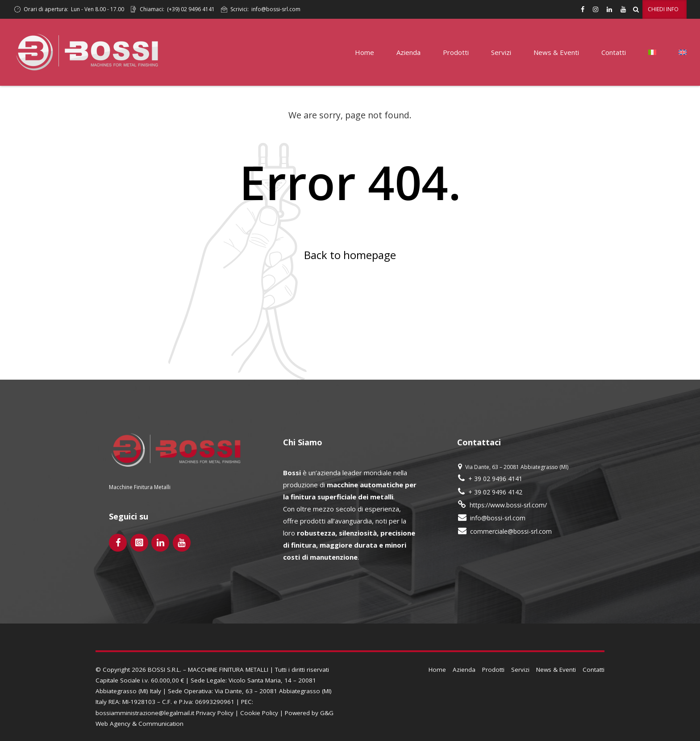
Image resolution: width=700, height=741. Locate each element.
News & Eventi (556, 52)
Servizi (501, 52)
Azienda (408, 52)
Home (365, 52)
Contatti (614, 52)
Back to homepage (350, 255)
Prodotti (456, 52)
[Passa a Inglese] (683, 52)
